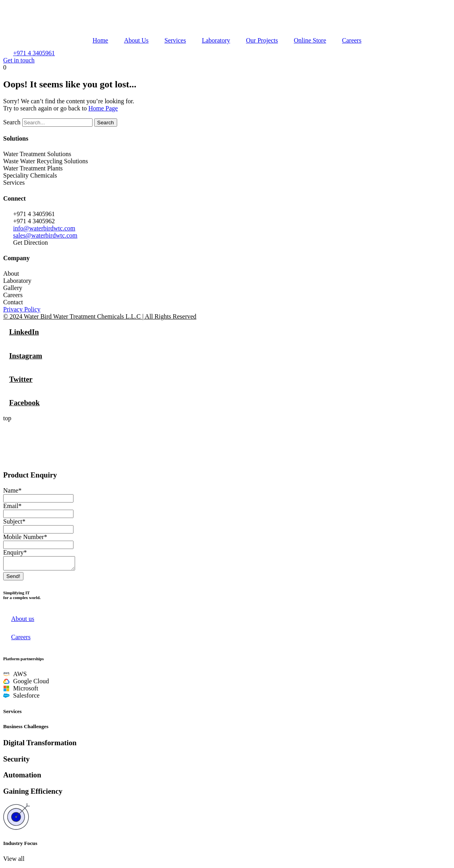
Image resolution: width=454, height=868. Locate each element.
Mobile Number (25, 537)
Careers (352, 40)
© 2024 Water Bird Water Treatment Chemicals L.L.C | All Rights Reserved (100, 316)
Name (12, 490)
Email (12, 506)
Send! (13, 579)
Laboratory (216, 40)
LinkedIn (24, 332)
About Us (136, 40)
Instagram (26, 356)
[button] (14, 861)
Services (175, 40)
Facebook (24, 403)
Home (100, 40)
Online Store (310, 40)
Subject (14, 521)
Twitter (21, 379)
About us (23, 621)
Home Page (103, 108)
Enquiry (15, 552)
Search (12, 122)
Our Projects (262, 40)
